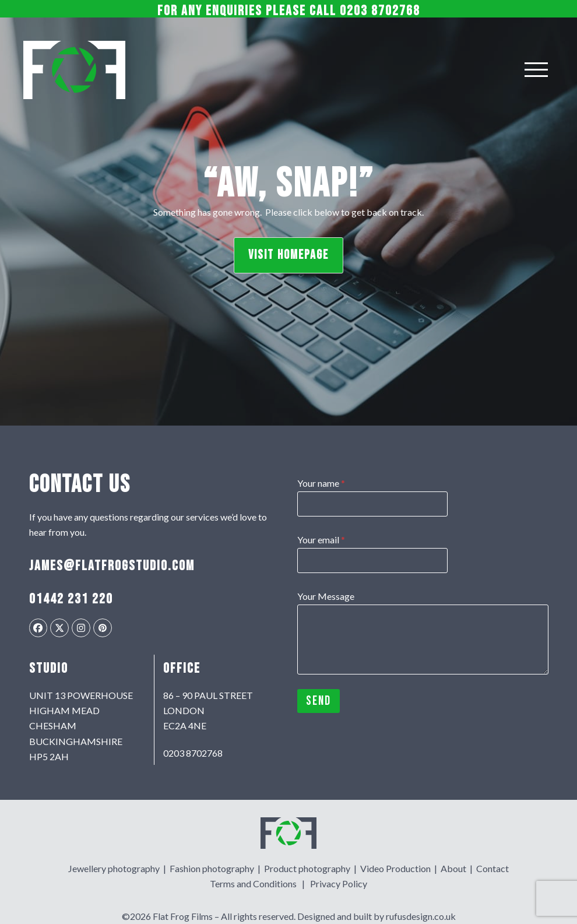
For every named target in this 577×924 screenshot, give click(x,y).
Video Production (395, 868)
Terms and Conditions (253, 883)
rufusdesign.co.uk (421, 916)
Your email (321, 540)
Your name (321, 483)
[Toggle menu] (536, 70)
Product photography (307, 868)
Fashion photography (212, 868)
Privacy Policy (339, 883)
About (453, 868)
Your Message (326, 596)
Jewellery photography (114, 868)
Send (319, 701)
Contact (492, 868)
